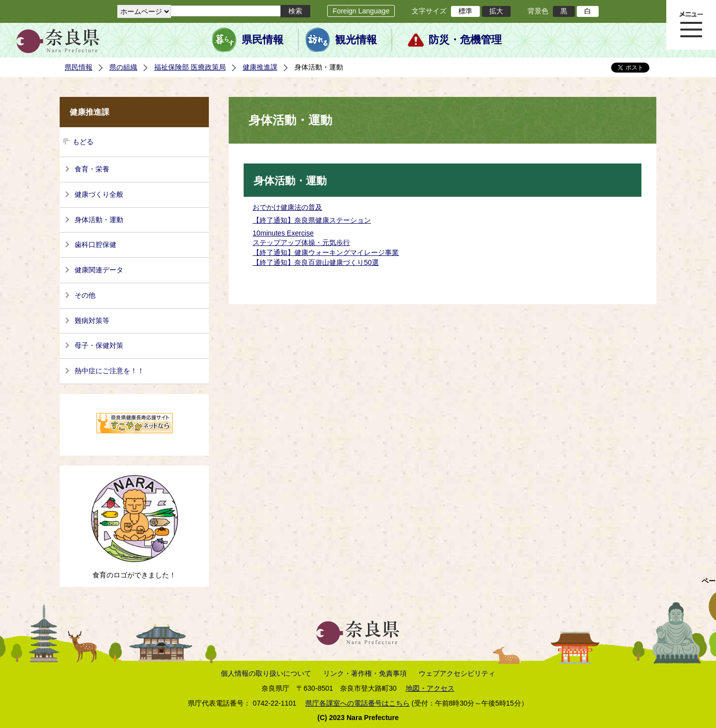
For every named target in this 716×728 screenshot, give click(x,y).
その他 (85, 295)
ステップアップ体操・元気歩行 (301, 243)
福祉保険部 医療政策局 (190, 67)
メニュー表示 (691, 25)
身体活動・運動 (99, 220)
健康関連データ (99, 270)
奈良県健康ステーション (333, 220)
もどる (83, 142)
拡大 (496, 11)
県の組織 (123, 67)
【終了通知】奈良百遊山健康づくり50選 (316, 262)
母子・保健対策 (99, 345)
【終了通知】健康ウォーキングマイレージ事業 (326, 252)
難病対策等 (92, 321)
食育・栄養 (92, 169)
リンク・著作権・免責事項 (365, 673)
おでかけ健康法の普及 (287, 207)
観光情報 (356, 40)
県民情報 (263, 40)
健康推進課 (260, 67)
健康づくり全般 (99, 194)
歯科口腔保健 (95, 244)
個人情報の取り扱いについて (266, 673)
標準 (465, 11)
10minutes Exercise (283, 233)
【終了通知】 (273, 220)
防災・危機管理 (465, 40)
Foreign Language (361, 11)
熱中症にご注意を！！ (109, 371)
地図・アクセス (430, 688)
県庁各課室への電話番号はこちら (358, 703)
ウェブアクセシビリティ (457, 673)
